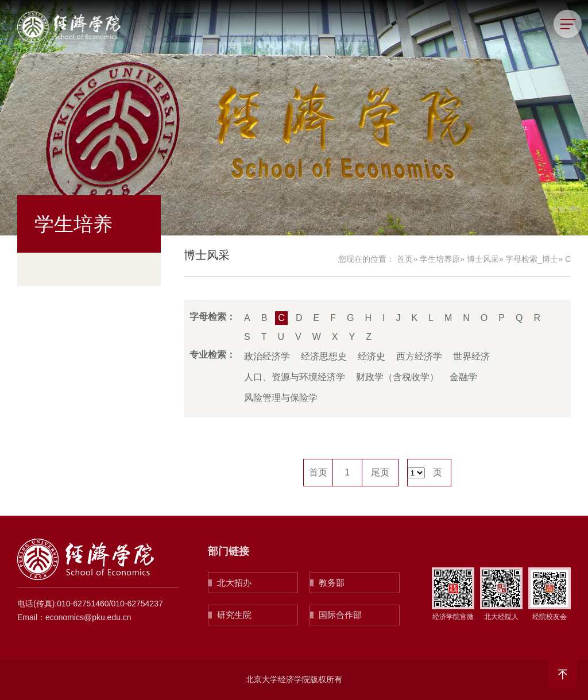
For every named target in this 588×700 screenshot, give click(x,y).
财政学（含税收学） (397, 377)
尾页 (380, 472)
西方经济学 (419, 356)
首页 (405, 259)
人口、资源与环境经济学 (295, 377)
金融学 (463, 377)
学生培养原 (440, 259)
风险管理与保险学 (281, 398)
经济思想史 (324, 356)
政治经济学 (267, 356)
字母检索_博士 (532, 259)
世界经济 (471, 356)
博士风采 (483, 259)
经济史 (372, 356)
